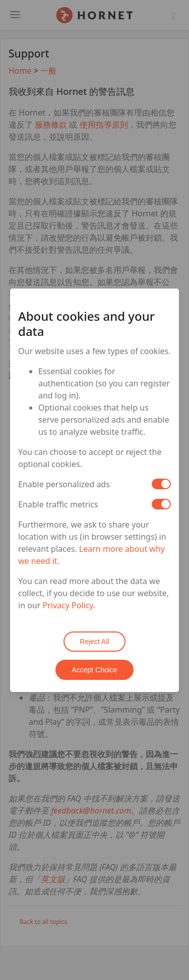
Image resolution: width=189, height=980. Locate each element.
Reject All (94, 642)
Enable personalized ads (64, 484)
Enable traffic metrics (58, 504)
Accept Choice (94, 670)
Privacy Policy (68, 605)
